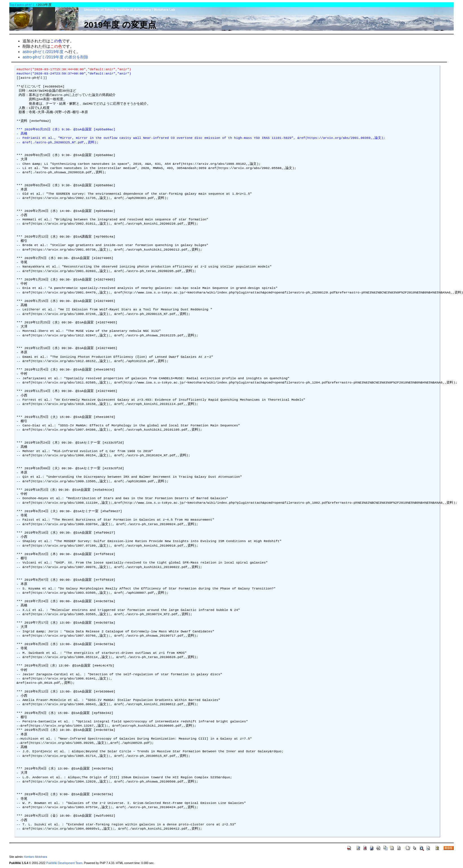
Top (12, 5)
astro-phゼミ (26, 5)
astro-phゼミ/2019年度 (43, 52)
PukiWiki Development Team (64, 863)
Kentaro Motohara (36, 857)
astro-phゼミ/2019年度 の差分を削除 (55, 57)
